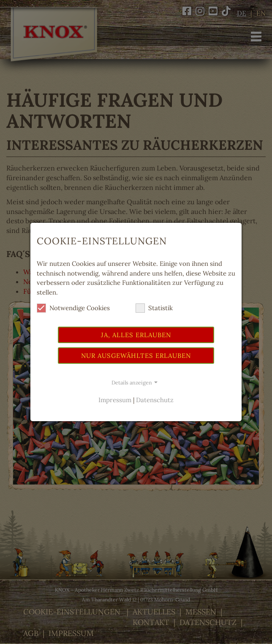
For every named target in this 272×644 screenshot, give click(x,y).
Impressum (115, 400)
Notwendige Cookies (73, 308)
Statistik (154, 308)
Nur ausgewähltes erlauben (136, 356)
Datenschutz (155, 400)
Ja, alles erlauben (136, 335)
